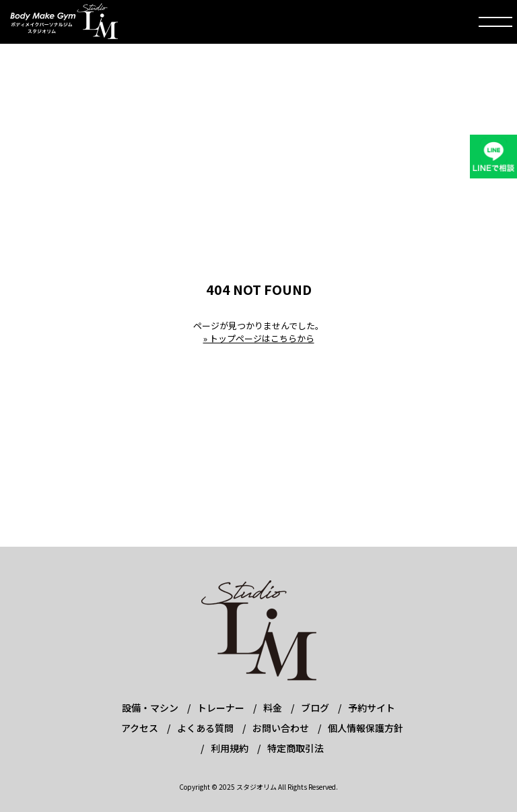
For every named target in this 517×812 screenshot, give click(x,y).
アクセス (140, 728)
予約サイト (372, 708)
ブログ (315, 708)
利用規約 (230, 748)
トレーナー (221, 708)
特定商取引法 (296, 748)
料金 (273, 708)
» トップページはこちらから (259, 338)
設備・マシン (150, 708)
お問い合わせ (281, 728)
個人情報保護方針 (366, 728)
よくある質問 (205, 728)
